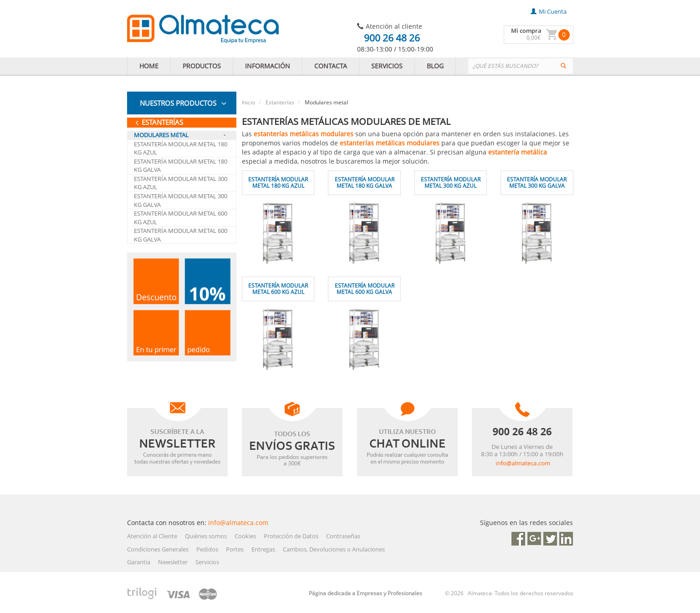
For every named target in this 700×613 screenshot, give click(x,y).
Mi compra (526, 31)
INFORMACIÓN (268, 66)
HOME (149, 66)
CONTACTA (331, 66)
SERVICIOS (387, 66)
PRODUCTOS (202, 66)
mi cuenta (549, 11)
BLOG (435, 66)
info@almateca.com (238, 523)
